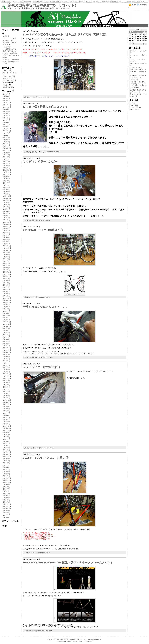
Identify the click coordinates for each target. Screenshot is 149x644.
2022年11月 (7, 172)
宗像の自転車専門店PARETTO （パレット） (43, 5)
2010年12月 (7, 478)
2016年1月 (7, 346)
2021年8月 (7, 205)
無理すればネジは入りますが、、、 (46, 307)
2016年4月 (7, 339)
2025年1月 (7, 127)
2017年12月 (7, 298)
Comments (143, 5)
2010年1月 (7, 502)
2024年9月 (7, 133)
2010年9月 (7, 485)
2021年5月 (7, 211)
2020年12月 (7, 222)
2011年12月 (7, 452)
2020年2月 (7, 242)
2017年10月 (7, 302)
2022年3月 (7, 190)
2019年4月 (7, 263)
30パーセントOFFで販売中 (138, 64)
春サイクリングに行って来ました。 (138, 60)
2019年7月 (7, 257)
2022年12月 (7, 170)
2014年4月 (7, 391)
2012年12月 (7, 426)
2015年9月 (7, 354)
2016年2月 (7, 344)
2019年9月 (7, 252)
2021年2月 (7, 218)
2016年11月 (7, 324)
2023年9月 (7, 153)
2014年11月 (7, 376)
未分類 (5, 85)
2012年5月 (7, 441)
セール (5, 78)
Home (3, 1)
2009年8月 (7, 513)
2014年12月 (7, 374)
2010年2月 (7, 500)
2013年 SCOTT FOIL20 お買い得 (46, 458)
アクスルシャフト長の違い (138, 56)
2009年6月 (7, 517)
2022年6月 (7, 183)
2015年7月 (7, 359)
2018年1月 (7, 296)
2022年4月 (7, 187)
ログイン (133, 103)
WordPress (68, 641)
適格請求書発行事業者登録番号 (110, 1)
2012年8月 (7, 435)
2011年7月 (7, 463)
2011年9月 (7, 459)
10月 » (143, 44)
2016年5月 (7, 337)
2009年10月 (7, 509)
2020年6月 (7, 233)
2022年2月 (7, 192)
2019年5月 (7, 261)
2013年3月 (7, 420)
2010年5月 (7, 493)
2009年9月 (7, 511)
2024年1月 (7, 146)
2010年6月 (7, 491)
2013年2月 (7, 422)
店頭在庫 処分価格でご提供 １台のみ (138, 91)
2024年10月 (7, 131)
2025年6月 (7, 116)
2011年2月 (7, 474)
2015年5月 (7, 363)
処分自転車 (65, 1)
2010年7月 (7, 489)
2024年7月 (7, 135)
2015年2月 (7, 370)
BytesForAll (89, 641)
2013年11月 (7, 402)
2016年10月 (7, 326)
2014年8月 (7, 383)
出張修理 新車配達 (56, 1)
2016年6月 (7, 335)
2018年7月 (7, 283)
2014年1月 (7, 398)
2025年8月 (7, 111)
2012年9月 (7, 433)
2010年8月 (7, 487)
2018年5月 (7, 287)
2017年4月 (7, 313)
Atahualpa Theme (78, 641)
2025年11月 (7, 105)
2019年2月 (7, 268)
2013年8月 (7, 409)
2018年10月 (7, 276)
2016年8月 (7, 331)
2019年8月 (7, 255)
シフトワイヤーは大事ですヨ (42, 367)
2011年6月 (7, 465)
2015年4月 (7, 365)
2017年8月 (7, 305)
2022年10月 (7, 174)
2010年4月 (7, 496)
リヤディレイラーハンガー (40, 162)
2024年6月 (7, 137)
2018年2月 (7, 294)
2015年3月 (7, 367)
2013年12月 (7, 400)
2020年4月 (7, 237)
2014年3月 (7, 394)
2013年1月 (7, 424)
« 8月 (133, 44)
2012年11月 (7, 428)
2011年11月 (7, 454)
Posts (134, 5)
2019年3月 (7, 265)
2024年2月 (7, 144)
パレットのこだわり (17, 1)
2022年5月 (7, 185)
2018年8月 (7, 281)
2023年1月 (7, 168)
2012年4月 (7, 443)
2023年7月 (7, 157)
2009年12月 (7, 504)
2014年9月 (7, 380)
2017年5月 (7, 311)
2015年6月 (7, 361)
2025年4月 (7, 120)
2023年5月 (7, 161)
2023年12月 (7, 148)
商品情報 (6, 83)
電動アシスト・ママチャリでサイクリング (138, 77)
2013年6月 (7, 413)
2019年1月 (7, 270)
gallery (5, 70)
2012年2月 (7, 448)
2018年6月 (7, 285)
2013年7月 (7, 411)
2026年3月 (7, 96)
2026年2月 (7, 98)
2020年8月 (7, 229)
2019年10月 (7, 250)
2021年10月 (7, 200)
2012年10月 (7, 430)
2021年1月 (7, 220)
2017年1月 (7, 320)
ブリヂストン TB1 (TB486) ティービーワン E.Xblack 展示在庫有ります (139, 70)
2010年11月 (7, 480)
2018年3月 (7, 292)
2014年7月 (7, 385)
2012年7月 (7, 437)
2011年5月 (7, 467)
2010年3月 (7, 498)
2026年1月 (7, 101)
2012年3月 (7, 446)
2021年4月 (7, 213)
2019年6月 (7, 259)
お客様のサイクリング (10, 72)
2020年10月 (7, 226)
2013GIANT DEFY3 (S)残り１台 (43, 230)
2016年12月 (7, 322)
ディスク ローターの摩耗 (138, 52)
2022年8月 (7, 179)
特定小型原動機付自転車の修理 (31, 1)
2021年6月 (7, 209)
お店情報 (8, 1)
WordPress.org (135, 109)
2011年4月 (7, 469)
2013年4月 (7, 417)
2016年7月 (7, 333)
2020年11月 (7, 224)
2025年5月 (7, 118)
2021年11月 (7, 198)
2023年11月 (7, 150)
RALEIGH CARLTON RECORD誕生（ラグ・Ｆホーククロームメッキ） (68, 563)
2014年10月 (7, 378)
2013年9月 (7, 407)
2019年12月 (7, 246)
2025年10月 (7, 107)
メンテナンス (7, 81)
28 (146, 40)
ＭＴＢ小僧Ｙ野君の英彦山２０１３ (45, 107)
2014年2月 (7, 396)
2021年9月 (7, 203)
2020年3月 (7, 239)
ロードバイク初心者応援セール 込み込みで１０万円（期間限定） (65, 35)
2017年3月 (7, 315)
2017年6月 (7, 309)
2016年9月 (7, 328)
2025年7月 (7, 114)
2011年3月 (7, 472)
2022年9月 (7, 177)
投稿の (134, 105)
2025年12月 (7, 103)
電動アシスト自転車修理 (125, 1)
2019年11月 (7, 248)
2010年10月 (7, 482)
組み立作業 (7, 87)
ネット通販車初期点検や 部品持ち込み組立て (88, 1)
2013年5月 (7, 415)
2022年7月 (7, 181)
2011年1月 (7, 476)
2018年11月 (7, 274)
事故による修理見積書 (138, 1)
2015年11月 (7, 350)
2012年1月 (7, 450)
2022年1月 (7, 194)
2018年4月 (7, 289)
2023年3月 (7, 166)
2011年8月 (7, 461)
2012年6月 (7, 439)
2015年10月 (7, 352)
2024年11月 (7, 129)
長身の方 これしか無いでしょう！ (138, 95)
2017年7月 (7, 307)
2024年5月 (7, 140)
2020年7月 (7, 231)
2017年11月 (7, 300)
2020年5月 (7, 235)
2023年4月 (7, 163)
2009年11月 (7, 506)
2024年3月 (7, 142)
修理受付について (45, 1)
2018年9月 (7, 278)
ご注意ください (135, 80)
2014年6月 (7, 387)
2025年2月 (7, 124)
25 (138, 40)
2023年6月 (7, 159)
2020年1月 (7, 244)
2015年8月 (7, 357)
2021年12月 (7, 196)
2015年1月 (7, 372)
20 (143, 38)
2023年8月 (7, 155)
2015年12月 (7, 348)
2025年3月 (7, 122)
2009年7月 (7, 515)
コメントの (135, 107)
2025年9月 (7, 109)
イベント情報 (7, 76)
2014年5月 (7, 389)
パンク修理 (71, 1)
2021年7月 (7, 207)
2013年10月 (7, 404)
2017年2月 (7, 318)
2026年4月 (7, 94)
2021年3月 (7, 216)
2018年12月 (7, 272)
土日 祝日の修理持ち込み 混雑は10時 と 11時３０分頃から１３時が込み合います (138, 85)
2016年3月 (7, 341)
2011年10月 (7, 456)
